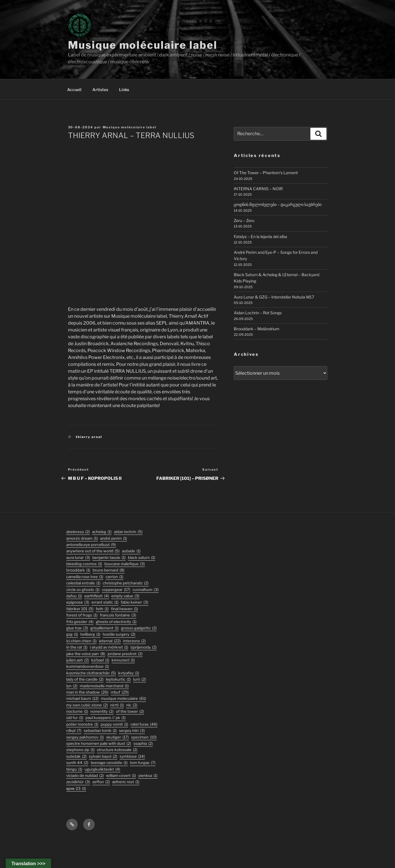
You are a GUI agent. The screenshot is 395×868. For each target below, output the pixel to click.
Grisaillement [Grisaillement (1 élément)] (105, 628)
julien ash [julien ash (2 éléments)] (78, 660)
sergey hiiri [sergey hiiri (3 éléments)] (132, 731)
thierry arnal (89, 437)
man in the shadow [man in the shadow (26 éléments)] (87, 692)
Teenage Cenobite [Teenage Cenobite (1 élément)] (109, 763)
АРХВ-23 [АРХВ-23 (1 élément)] (76, 789)
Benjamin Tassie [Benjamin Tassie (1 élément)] (109, 558)
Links (124, 90)
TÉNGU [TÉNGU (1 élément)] (74, 769)
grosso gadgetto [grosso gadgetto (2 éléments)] (139, 628)
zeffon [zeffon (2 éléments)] (101, 782)
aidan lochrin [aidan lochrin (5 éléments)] (128, 532)
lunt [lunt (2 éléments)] (140, 679)
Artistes (100, 90)
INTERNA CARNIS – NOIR (258, 189)
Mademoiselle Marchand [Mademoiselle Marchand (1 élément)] (104, 686)
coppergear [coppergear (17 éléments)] (116, 590)
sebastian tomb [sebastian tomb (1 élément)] (100, 731)
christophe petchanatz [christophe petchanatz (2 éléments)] (126, 583)
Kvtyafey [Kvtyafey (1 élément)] (129, 673)
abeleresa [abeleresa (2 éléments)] (78, 532)
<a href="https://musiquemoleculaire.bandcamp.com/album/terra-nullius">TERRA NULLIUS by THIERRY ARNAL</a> (143, 222)
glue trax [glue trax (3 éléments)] (77, 628)
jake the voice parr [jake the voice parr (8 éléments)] (86, 654)
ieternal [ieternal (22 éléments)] (110, 641)
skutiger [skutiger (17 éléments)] (117, 737)
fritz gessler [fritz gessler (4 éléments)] (80, 622)
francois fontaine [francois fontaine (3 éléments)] (118, 615)
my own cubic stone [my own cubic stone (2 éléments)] (87, 705)
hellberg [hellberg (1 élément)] (90, 634)
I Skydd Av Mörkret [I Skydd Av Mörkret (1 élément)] (109, 647)
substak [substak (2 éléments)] (76, 756)
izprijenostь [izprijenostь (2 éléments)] (144, 647)
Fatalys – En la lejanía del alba (260, 236)
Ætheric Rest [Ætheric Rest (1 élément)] (126, 782)
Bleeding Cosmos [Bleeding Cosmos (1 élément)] (84, 564)
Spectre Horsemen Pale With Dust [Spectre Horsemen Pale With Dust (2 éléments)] (99, 744)
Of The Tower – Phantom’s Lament (266, 173)
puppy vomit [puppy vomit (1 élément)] (114, 724)
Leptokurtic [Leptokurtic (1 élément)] (118, 679)
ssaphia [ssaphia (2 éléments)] (143, 744)
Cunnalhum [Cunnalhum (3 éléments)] (146, 590)
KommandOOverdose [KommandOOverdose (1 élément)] (88, 666)
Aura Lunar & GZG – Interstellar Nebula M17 (274, 297)
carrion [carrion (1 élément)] (114, 577)
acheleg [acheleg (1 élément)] (102, 532)
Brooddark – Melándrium (257, 329)
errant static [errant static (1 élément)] (105, 602)
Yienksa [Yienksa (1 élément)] (148, 776)
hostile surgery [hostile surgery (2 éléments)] (119, 634)
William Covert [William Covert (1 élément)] (121, 776)
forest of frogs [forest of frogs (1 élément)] (82, 615)
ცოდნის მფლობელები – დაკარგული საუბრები (278, 204)
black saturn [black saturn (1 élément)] (142, 558)
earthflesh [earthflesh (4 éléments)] (97, 596)
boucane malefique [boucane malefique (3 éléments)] (125, 564)
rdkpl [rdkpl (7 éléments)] (74, 731)
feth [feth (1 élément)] (102, 609)
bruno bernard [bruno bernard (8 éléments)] (109, 570)
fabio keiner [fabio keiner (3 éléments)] (135, 602)
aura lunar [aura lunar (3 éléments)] (78, 558)
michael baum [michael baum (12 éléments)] (82, 699)
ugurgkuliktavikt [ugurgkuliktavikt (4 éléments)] (102, 769)
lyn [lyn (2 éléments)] (72, 686)
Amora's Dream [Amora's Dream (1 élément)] (82, 538)
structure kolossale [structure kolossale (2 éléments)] (117, 750)
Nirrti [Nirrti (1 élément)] (117, 705)
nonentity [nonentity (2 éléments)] (102, 711)
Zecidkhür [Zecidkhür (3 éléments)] (78, 782)
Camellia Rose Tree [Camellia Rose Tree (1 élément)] (85, 577)
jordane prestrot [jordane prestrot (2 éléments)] (125, 654)
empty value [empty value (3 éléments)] (125, 596)
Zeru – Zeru (244, 220)
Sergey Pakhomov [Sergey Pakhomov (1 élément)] (85, 737)
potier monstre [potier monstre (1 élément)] (82, 724)
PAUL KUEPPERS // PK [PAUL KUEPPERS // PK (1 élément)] (106, 718)
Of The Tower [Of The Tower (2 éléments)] (130, 711)
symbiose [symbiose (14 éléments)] (132, 756)
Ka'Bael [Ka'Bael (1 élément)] (100, 660)
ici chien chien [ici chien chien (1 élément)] (81, 641)
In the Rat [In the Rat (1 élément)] (77, 647)
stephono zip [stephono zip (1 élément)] (80, 750)
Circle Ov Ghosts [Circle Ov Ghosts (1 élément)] (83, 590)
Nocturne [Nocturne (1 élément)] (77, 711)
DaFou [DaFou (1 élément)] (74, 596)
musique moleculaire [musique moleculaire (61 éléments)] (123, 699)
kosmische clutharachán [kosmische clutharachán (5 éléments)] (91, 673)
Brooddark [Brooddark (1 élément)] (78, 570)
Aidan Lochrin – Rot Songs (258, 313)
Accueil (74, 90)
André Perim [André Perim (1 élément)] (114, 538)
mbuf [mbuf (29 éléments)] (120, 692)
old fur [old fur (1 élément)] (75, 718)
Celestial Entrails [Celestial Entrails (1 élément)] (83, 583)
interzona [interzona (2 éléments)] (134, 641)
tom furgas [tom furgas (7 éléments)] (143, 763)
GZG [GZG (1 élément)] (72, 634)
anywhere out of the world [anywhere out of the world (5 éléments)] (93, 551)
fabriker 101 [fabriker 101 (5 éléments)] (80, 609)
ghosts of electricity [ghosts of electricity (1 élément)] (116, 622)
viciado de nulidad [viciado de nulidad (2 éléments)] (85, 776)
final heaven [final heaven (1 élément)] (124, 609)
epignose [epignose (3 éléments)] (78, 602)
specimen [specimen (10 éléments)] (144, 737)
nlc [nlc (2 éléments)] (132, 705)
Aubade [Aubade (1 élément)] (131, 551)
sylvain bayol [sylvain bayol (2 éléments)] (103, 756)
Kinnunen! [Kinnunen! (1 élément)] (123, 660)
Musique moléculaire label (143, 45)
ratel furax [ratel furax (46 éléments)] (144, 724)
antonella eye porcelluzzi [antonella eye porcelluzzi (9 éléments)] (91, 545)
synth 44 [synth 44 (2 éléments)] (77, 763)
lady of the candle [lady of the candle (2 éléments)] (85, 679)
